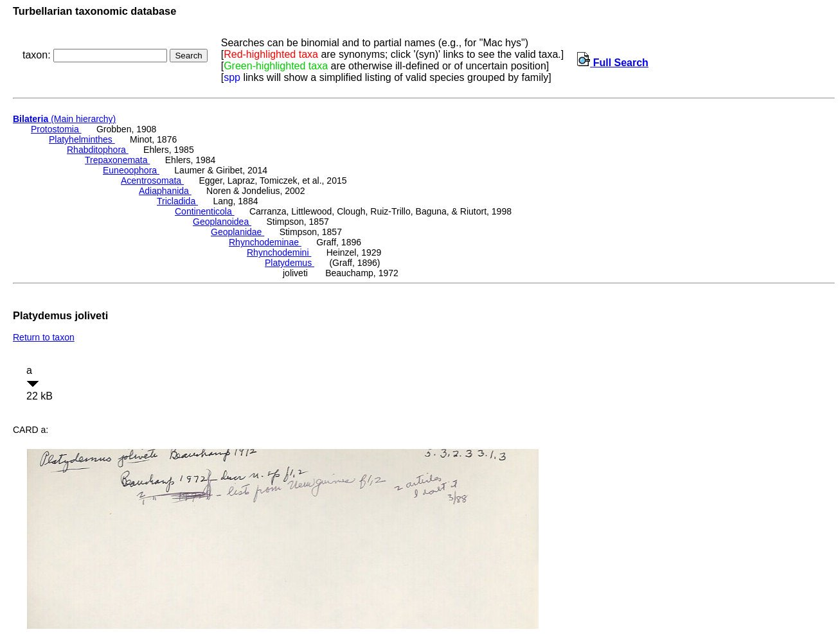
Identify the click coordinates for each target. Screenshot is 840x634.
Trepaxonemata (117, 160)
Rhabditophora (98, 150)
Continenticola (205, 211)
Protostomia (56, 129)
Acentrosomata (152, 181)
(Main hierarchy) (64, 119)
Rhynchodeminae (265, 242)
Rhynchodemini (279, 252)
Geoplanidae (237, 232)
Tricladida (177, 201)
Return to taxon (44, 337)
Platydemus (290, 263)
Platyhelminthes (82, 139)
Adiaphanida (165, 191)
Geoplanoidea (222, 222)
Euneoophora (131, 170)
